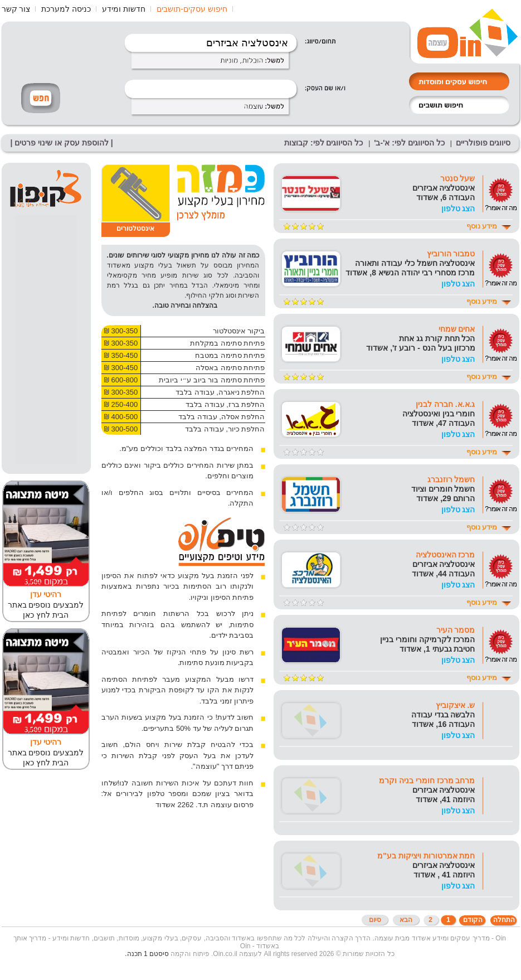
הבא (406, 920)
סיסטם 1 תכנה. (147, 954)
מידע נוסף (482, 226)
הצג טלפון (458, 208)
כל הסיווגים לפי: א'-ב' (409, 143)
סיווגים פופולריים (483, 143)
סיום (375, 920)
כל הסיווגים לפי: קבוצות (323, 143)
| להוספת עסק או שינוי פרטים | (62, 143)
